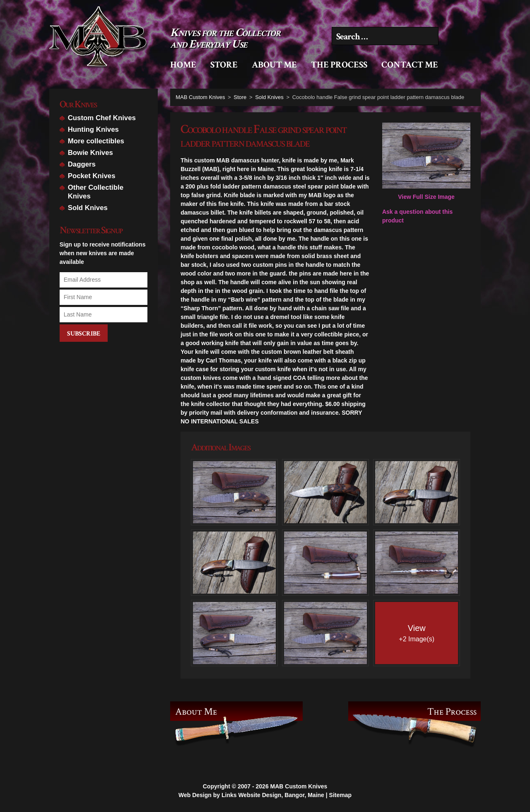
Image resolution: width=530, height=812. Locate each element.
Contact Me (410, 65)
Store (224, 65)
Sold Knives (88, 208)
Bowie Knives (90, 153)
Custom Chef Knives (102, 118)
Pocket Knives (92, 176)
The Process (339, 65)
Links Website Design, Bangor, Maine (273, 795)
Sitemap (340, 795)
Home (183, 65)
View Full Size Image (426, 162)
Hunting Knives (93, 129)
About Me (274, 65)
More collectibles (96, 141)
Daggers (82, 164)
